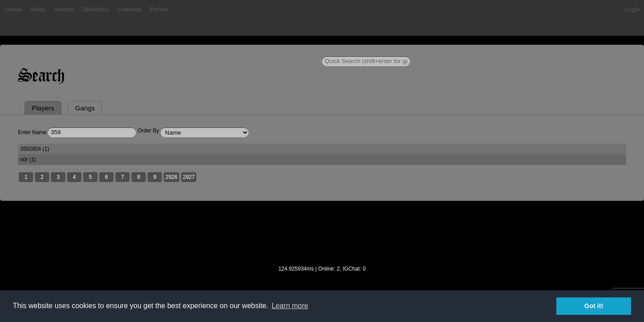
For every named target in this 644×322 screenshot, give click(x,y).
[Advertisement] (322, 272)
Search (185, 51)
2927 (287, 211)
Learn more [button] (290, 306)
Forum (280, 51)
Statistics (217, 51)
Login (533, 51)
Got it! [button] (594, 306)
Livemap (251, 51)
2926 (270, 211)
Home (111, 51)
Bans (135, 51)
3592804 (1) (134, 192)
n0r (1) (383, 192)
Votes (159, 51)
